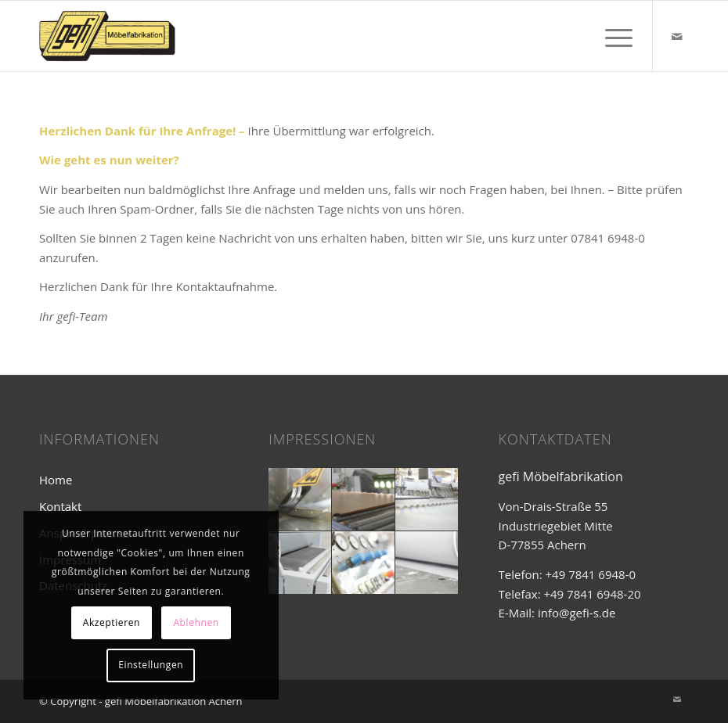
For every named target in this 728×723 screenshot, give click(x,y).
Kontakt (60, 506)
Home (56, 480)
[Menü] (611, 36)
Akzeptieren (112, 622)
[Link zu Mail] (677, 36)
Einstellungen (151, 665)
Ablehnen (196, 622)
